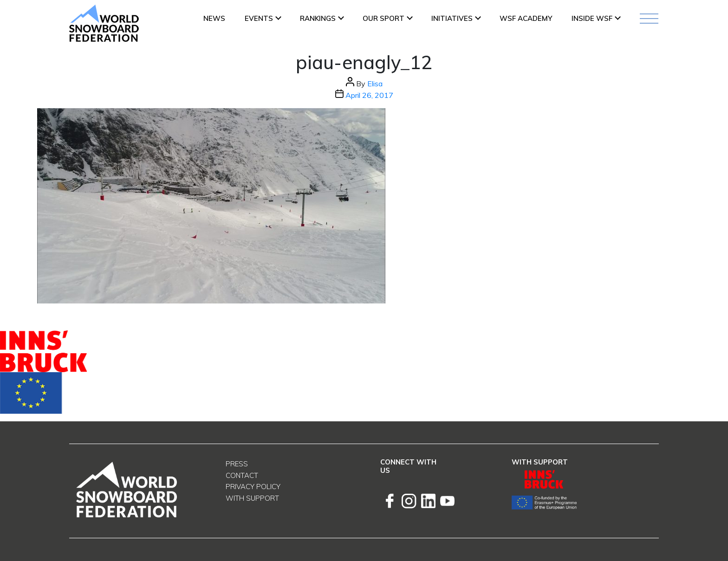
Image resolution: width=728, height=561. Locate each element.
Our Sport (383, 18)
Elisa (375, 84)
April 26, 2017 (369, 95)
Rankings (318, 18)
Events (259, 18)
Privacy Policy (253, 487)
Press (237, 464)
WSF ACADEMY (526, 18)
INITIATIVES (452, 18)
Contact (242, 475)
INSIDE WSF (592, 18)
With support (252, 498)
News (214, 18)
